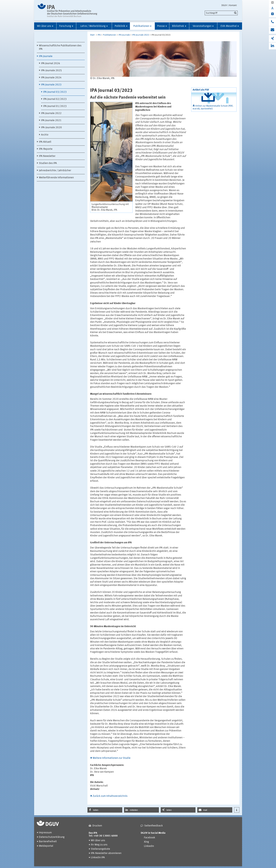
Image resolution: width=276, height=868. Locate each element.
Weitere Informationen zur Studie (112, 758)
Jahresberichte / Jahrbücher (55, 171)
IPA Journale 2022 (51, 113)
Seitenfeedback (154, 826)
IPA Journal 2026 (51, 63)
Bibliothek (178, 26)
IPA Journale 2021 (51, 121)
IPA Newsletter (47, 156)
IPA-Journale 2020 (51, 128)
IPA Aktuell (45, 142)
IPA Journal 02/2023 (55, 99)
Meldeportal (46, 846)
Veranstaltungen (202, 26)
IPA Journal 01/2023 (55, 106)
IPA (99, 35)
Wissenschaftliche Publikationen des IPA (60, 47)
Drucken (97, 826)
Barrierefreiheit (48, 842)
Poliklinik (120, 26)
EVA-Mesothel (229, 26)
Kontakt (233, 5)
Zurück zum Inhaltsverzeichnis (110, 796)
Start (92, 35)
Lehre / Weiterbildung (93, 26)
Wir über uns (44, 26)
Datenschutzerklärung (52, 837)
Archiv (45, 135)
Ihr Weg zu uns (99, 845)
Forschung (65, 26)
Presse (161, 26)
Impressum (45, 833)
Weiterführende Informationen (56, 178)
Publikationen (141, 26)
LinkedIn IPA (98, 858)
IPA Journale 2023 (51, 85)
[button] (105, 810)
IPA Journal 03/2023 (55, 92)
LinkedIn (149, 846)
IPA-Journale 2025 (51, 71)
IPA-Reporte (46, 149)
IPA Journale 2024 (51, 78)
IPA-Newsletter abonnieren (106, 853)
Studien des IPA (48, 163)
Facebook (150, 838)
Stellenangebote (100, 849)
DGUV (224, 5)
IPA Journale (46, 56)
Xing (146, 842)
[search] (221, 13)
